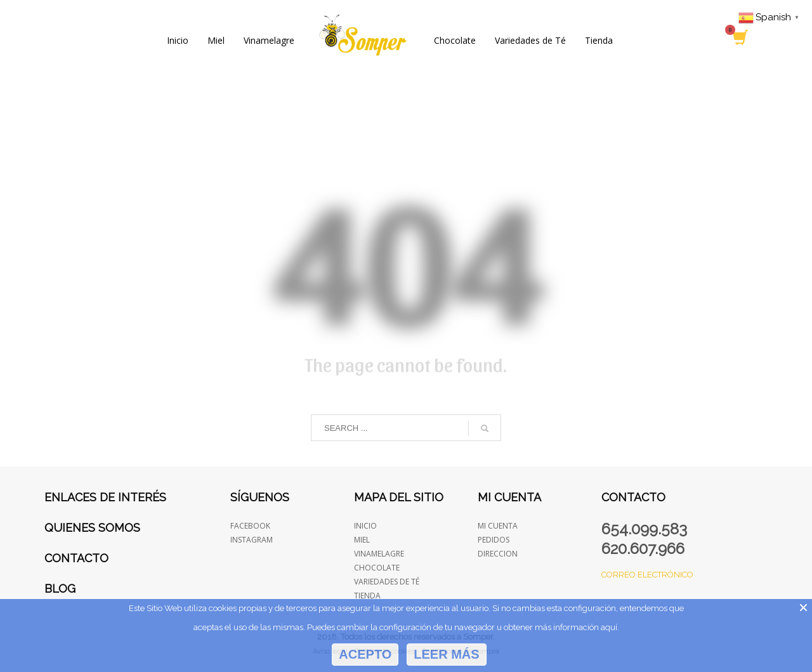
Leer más (446, 654)
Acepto (365, 654)
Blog (60, 589)
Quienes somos (92, 528)
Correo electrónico (647, 575)
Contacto (76, 558)
